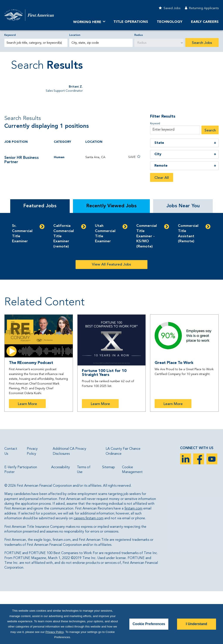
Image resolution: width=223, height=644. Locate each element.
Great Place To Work (174, 415)
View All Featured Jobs (111, 317)
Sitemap (109, 520)
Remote (161, 219)
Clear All (162, 231)
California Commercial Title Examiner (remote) (64, 289)
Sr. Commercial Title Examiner (22, 286)
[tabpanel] (111, 299)
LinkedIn (186, 512)
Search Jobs (202, 43)
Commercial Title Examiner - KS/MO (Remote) (147, 289)
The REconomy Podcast (31, 416)
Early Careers (205, 22)
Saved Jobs (172, 8)
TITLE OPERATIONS (131, 22)
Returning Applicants (204, 8)
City (158, 207)
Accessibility (61, 520)
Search (210, 183)
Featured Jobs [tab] (40, 259)
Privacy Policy (55, 632)
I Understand (196, 624)
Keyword (10, 35)
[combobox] (101, 43)
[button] (129, 210)
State (159, 196)
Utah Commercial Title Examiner (105, 286)
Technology (170, 22)
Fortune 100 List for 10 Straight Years (104, 426)
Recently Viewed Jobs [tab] (111, 259)
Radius (139, 35)
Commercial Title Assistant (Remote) (188, 286)
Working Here (87, 22)
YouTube (212, 512)
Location (75, 35)
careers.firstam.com (89, 571)
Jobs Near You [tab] (183, 259)
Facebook (199, 512)
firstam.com (133, 561)
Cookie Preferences (149, 624)
